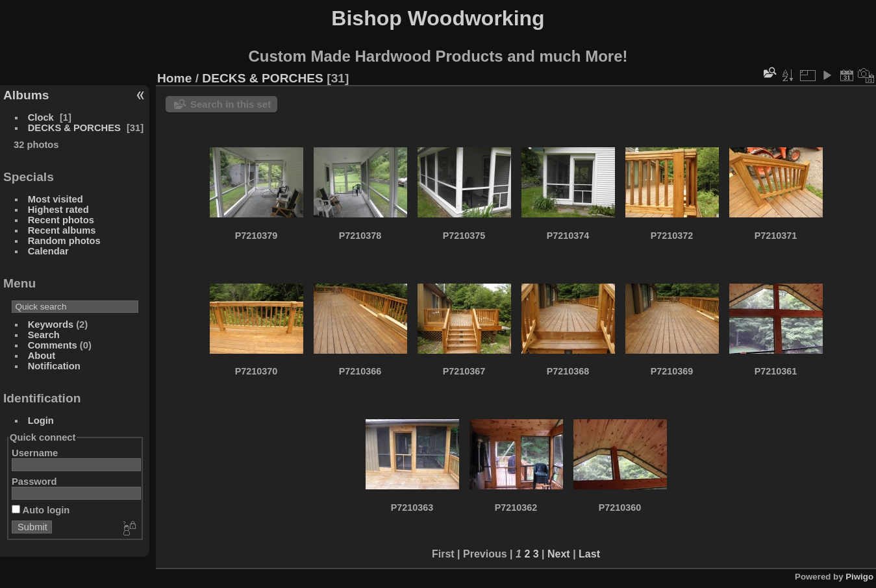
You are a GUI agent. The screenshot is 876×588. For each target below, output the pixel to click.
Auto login (41, 510)
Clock (41, 117)
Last (589, 554)
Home (174, 78)
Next (559, 554)
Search (44, 335)
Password (34, 482)
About (42, 356)
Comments (53, 345)
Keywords (51, 325)
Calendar (48, 251)
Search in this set (231, 104)
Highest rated (58, 210)
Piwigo (859, 577)
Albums (26, 95)
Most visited (56, 199)
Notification (54, 366)
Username (35, 453)
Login (41, 421)
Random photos (64, 241)
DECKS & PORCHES (74, 128)
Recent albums (62, 230)
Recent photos (61, 220)
